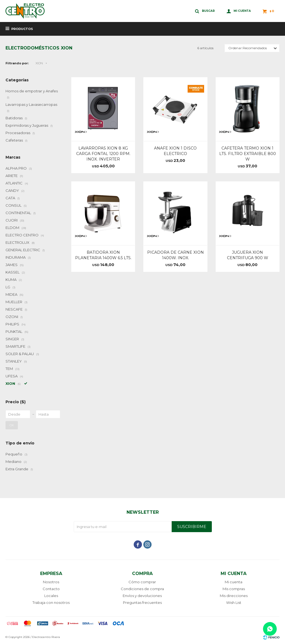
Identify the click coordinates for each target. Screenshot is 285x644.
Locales (51, 596)
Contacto (51, 589)
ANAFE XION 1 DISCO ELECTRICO (175, 151)
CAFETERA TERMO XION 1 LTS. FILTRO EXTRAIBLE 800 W (248, 154)
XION (39, 63)
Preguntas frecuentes (142, 602)
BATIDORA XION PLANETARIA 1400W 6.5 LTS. (103, 255)
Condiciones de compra (142, 589)
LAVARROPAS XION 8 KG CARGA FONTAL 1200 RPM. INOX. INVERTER (103, 154)
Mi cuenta (234, 582)
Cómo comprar (142, 582)
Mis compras (234, 589)
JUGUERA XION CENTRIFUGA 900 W (248, 255)
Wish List (234, 602)
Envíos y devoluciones (142, 596)
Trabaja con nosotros (51, 602)
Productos (22, 29)
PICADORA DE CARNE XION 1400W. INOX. (176, 255)
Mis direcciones (234, 596)
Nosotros (51, 582)
